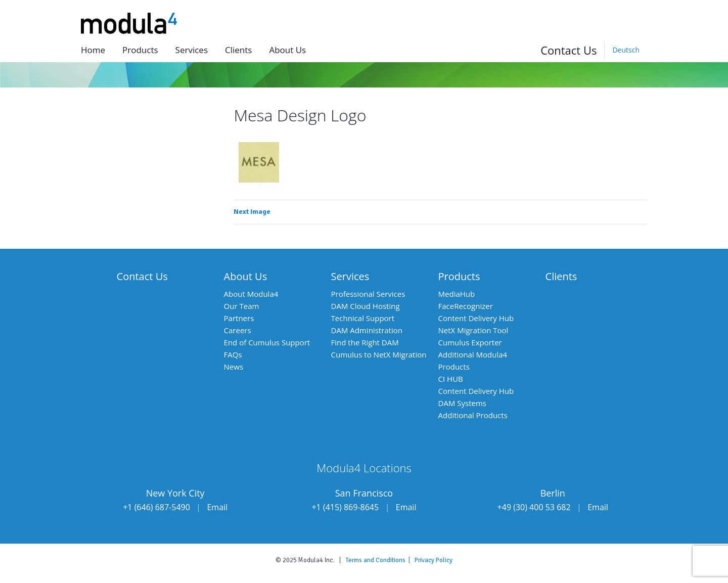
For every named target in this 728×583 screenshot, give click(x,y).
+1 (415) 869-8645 (345, 507)
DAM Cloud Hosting (366, 306)
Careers (238, 330)
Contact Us (568, 50)
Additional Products (473, 415)
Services (192, 50)
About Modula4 (251, 294)
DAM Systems (462, 403)
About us (287, 50)
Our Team (242, 306)
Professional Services (368, 294)
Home (93, 50)
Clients (238, 50)
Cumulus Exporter (470, 342)
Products (140, 50)
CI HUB (451, 379)
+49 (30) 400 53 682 (534, 507)
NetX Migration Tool (473, 330)
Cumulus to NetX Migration (379, 354)
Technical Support (363, 318)
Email (217, 507)
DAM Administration (367, 330)
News (234, 367)
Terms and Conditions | (380, 560)
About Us (246, 276)
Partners (239, 318)
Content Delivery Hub (476, 318)
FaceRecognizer (466, 306)
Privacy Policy (434, 560)
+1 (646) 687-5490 (156, 507)
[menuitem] (626, 50)
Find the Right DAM (365, 342)
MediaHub (457, 294)
